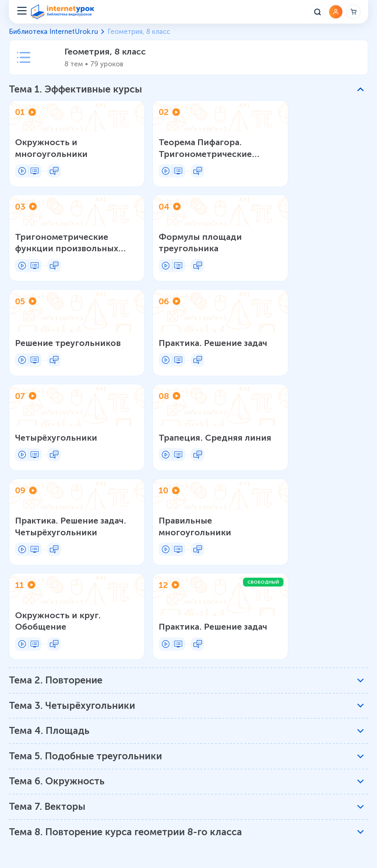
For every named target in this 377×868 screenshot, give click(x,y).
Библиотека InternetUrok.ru (53, 32)
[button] (186, 90)
